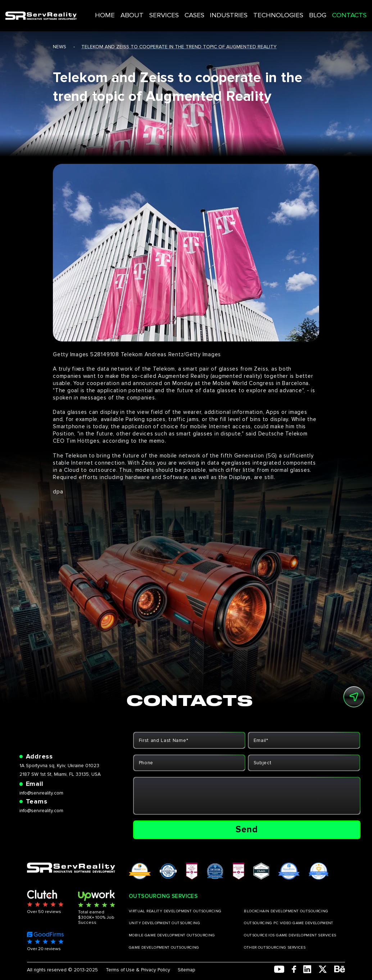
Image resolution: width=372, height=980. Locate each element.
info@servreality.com (41, 793)
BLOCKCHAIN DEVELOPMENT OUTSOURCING (286, 911)
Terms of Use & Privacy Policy (138, 970)
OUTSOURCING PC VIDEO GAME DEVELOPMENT (289, 923)
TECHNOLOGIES (275, 10)
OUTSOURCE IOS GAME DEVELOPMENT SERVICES (290, 935)
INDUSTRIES (235, 10)
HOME (133, 10)
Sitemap (187, 970)
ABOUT (154, 10)
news (60, 47)
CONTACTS (332, 10)
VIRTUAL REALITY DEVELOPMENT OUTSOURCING (175, 911)
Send (247, 829)
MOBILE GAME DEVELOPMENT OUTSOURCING (172, 935)
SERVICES (180, 10)
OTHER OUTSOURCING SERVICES (275, 948)
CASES (206, 10)
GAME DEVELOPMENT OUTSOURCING (164, 948)
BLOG (306, 10)
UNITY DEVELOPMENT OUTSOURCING (164, 923)
